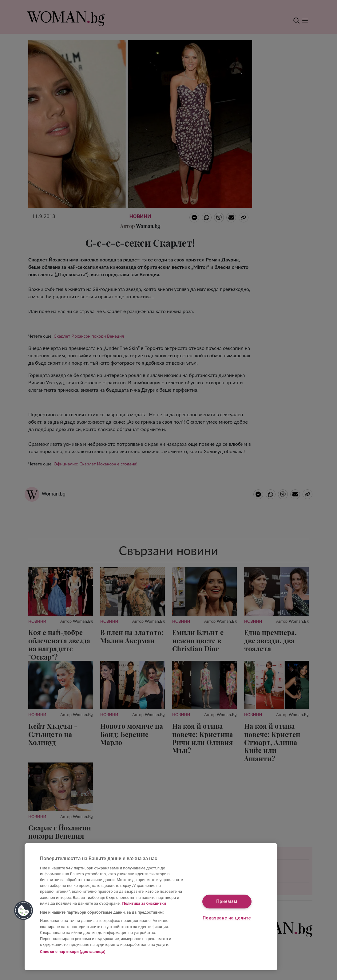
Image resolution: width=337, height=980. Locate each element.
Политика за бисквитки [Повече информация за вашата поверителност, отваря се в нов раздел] (144, 903)
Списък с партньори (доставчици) (73, 952)
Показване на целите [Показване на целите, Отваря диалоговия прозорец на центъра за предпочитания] (227, 918)
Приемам (227, 902)
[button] (24, 911)
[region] (151, 907)
